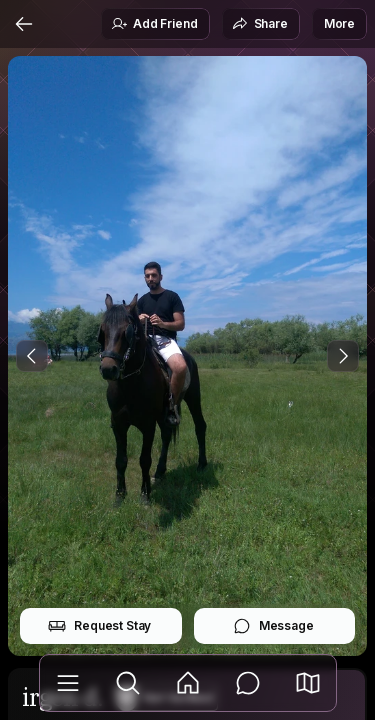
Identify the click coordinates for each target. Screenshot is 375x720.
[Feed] (188, 683)
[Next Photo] (343, 356)
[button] (308, 683)
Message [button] (273, 626)
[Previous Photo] (32, 356)
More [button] (339, 23)
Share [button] (260, 24)
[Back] (24, 24)
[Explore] (128, 683)
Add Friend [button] (154, 24)
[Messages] (248, 683)
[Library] (68, 683)
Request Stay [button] (99, 626)
